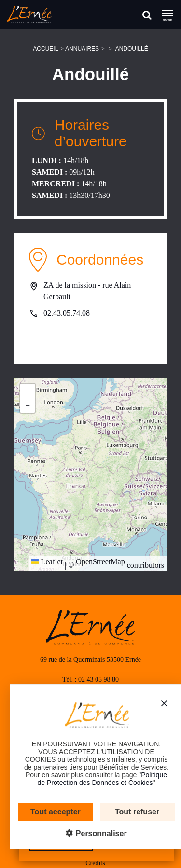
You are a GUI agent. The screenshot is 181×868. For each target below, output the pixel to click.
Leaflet (47, 562)
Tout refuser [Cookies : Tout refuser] (131, 812)
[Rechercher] (147, 15)
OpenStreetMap (100, 562)
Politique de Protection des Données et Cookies (96, 779)
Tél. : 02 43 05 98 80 (90, 679)
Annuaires (82, 49)
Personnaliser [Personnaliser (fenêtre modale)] (94, 833)
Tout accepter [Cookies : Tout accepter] (49, 812)
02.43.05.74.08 (67, 313)
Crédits (95, 863)
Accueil (45, 49)
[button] (28, 391)
